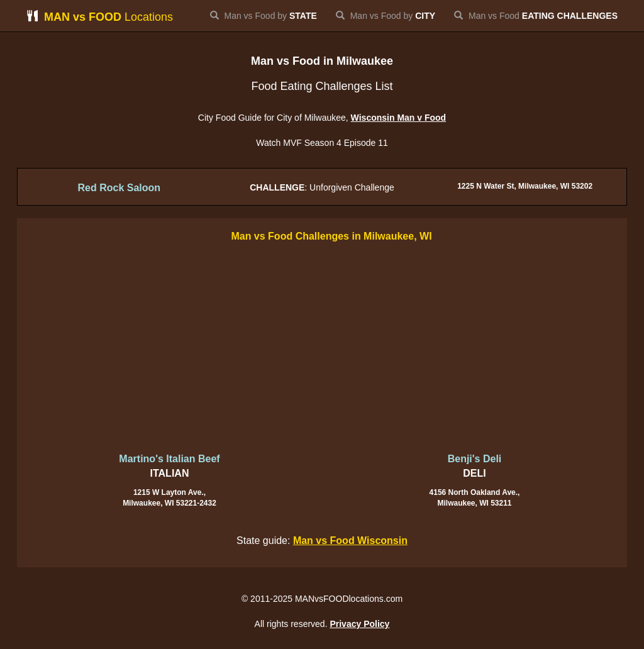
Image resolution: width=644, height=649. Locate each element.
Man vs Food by (264, 16)
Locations (100, 17)
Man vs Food (536, 16)
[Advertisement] (322, 348)
